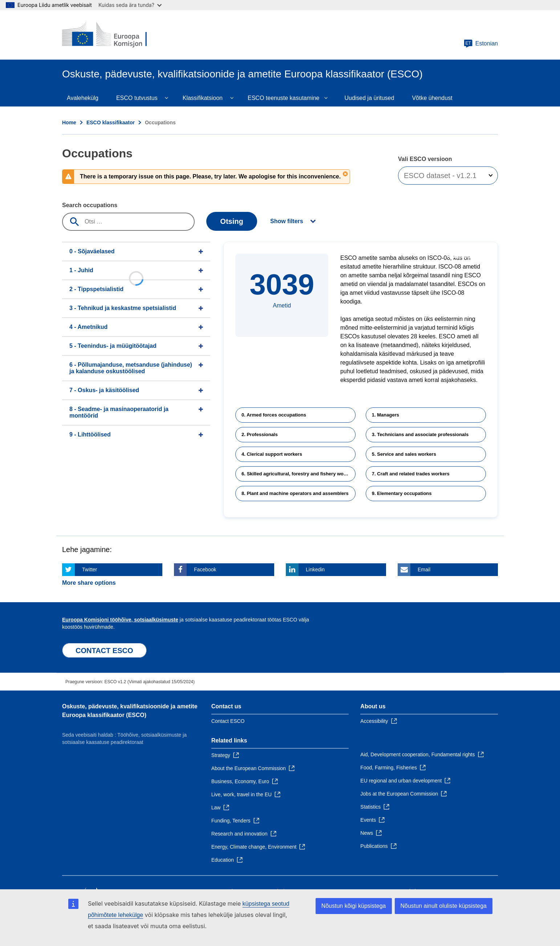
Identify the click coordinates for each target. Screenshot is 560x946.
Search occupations (90, 205)
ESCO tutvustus (137, 98)
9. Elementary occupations (402, 493)
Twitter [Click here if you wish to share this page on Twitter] (90, 569)
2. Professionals (260, 434)
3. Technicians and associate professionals (420, 434)
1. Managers (385, 415)
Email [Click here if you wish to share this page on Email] (424, 569)
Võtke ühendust (432, 98)
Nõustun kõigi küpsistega (354, 906)
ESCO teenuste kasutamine (283, 98)
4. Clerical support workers (272, 454)
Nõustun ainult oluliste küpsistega (444, 906)
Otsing (232, 221)
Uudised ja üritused (369, 98)
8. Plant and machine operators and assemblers (295, 493)
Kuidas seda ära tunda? (130, 5)
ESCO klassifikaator (111, 122)
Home (69, 122)
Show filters (287, 221)
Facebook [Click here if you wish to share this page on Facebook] (205, 569)
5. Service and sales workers (404, 454)
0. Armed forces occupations (274, 415)
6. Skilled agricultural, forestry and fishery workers (298, 474)
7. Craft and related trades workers (411, 474)
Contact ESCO (228, 721)
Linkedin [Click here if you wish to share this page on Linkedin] (315, 569)
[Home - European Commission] (115, 35)
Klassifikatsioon (203, 98)
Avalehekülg (83, 98)
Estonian (481, 44)
